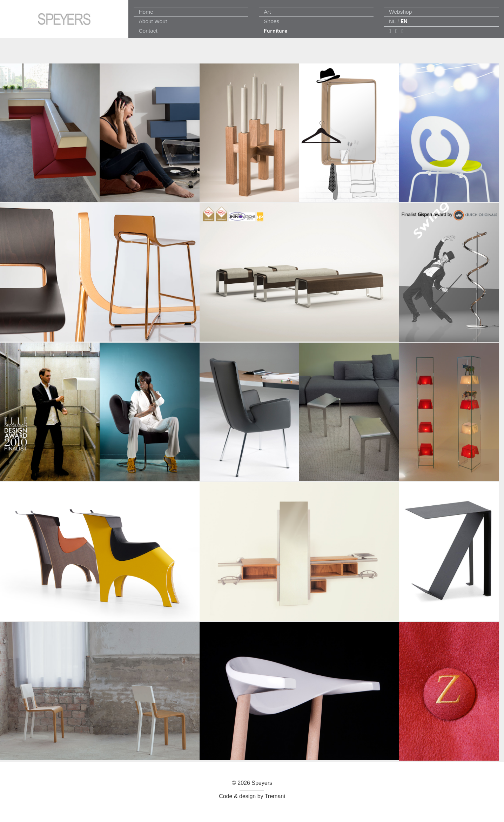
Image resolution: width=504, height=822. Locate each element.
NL (392, 21)
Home (146, 12)
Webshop (400, 12)
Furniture (275, 31)
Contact (148, 31)
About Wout (153, 21)
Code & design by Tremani (252, 796)
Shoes (271, 21)
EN (404, 21)
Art (267, 12)
